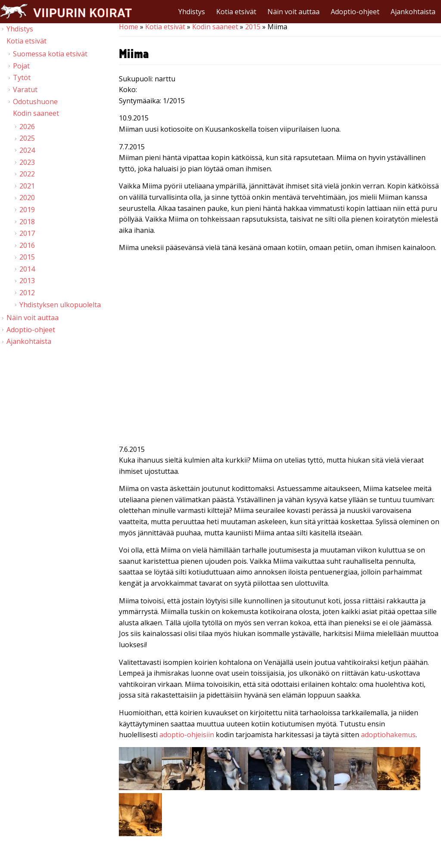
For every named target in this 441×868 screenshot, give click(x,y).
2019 (27, 210)
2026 (27, 127)
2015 (253, 27)
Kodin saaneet (215, 27)
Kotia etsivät (236, 12)
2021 (27, 186)
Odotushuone (35, 102)
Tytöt (22, 77)
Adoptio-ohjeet (355, 12)
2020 (27, 198)
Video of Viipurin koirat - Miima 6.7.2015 (280, 350)
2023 (27, 162)
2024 (27, 150)
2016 (27, 245)
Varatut (25, 90)
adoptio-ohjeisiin (187, 735)
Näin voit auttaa (293, 12)
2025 (27, 138)
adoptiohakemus (388, 735)
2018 (27, 222)
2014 (27, 269)
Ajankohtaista (413, 12)
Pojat (21, 66)
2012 (27, 293)
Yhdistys (192, 12)
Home (129, 27)
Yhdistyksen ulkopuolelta (60, 305)
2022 (27, 174)
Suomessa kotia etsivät (50, 54)
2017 (27, 233)
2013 (27, 281)
